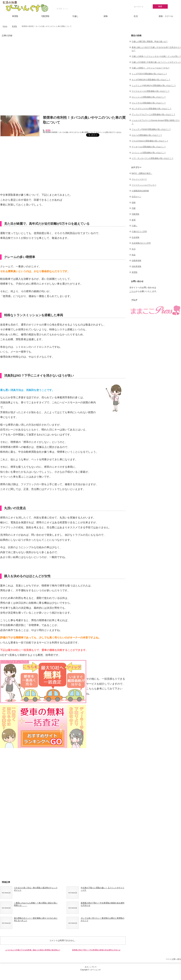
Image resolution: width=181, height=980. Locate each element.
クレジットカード (139, 179)
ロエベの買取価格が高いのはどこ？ (147, 135)
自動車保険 (136, 260)
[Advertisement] (63, 77)
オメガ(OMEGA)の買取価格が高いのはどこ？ (151, 80)
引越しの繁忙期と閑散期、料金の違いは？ (150, 41)
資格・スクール (166, 16)
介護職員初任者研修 (140, 191)
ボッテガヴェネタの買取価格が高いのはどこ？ (152, 109)
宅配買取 (45, 16)
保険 (106, 16)
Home (5, 26)
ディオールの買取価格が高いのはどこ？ (149, 147)
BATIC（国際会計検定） (142, 173)
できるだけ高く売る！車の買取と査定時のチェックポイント (36, 889)
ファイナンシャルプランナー (144, 185)
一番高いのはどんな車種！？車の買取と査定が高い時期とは (36, 904)
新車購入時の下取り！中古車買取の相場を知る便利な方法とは (103, 904)
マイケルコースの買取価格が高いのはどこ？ (151, 91)
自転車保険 (136, 266)
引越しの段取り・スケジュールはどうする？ (151, 68)
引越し (75, 16)
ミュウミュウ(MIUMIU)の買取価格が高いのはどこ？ (154, 85)
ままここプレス (91, 967)
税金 (134, 255)
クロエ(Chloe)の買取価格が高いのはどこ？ (150, 141)
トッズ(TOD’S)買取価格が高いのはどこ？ (149, 74)
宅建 (134, 208)
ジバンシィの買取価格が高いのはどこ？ (149, 153)
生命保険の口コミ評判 (141, 243)
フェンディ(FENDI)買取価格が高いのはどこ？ (151, 129)
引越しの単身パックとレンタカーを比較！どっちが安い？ (156, 56)
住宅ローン (136, 197)
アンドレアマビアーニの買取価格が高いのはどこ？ (154, 114)
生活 (136, 16)
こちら (132, 291)
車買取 (15, 16)
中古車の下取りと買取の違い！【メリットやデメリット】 (103, 889)
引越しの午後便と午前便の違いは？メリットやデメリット (156, 62)
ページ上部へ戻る (173, 959)
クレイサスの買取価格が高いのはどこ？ (149, 103)
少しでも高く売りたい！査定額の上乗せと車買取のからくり (103, 919)
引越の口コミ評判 (139, 231)
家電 (134, 220)
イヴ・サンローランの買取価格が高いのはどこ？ (153, 158)
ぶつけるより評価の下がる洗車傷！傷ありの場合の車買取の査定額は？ (33, 950)
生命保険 (136, 237)
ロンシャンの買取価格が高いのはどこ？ (149, 97)
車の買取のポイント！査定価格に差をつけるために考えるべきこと (36, 919)
